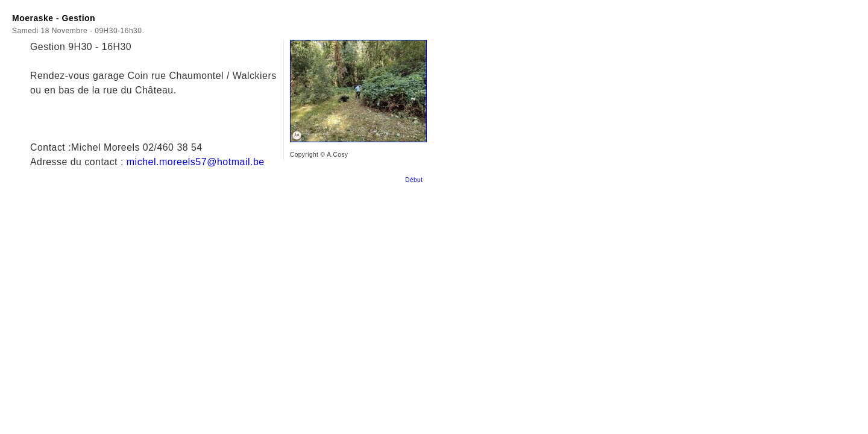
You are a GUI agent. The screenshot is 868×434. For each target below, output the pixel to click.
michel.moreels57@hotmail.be (196, 162)
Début (416, 180)
